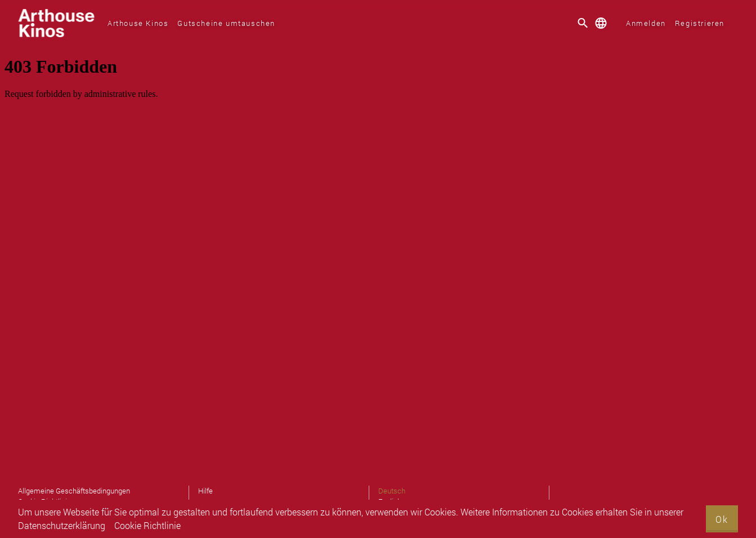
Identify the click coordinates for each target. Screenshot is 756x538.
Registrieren (700, 23)
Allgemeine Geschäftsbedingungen (74, 491)
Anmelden (646, 23)
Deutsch (392, 491)
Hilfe (205, 491)
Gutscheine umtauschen (226, 23)
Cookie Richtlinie (147, 525)
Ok (722, 519)
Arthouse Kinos (138, 23)
